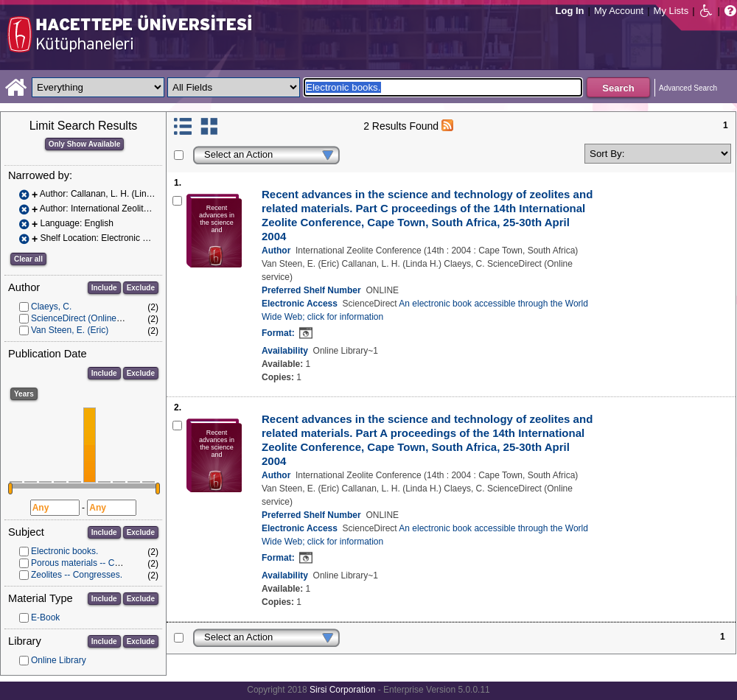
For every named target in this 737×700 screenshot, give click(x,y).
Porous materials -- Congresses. (94, 563)
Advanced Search (688, 88)
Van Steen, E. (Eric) (70, 330)
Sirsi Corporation (342, 690)
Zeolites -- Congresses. (77, 575)
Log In (570, 11)
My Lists (671, 11)
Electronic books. (64, 551)
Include (104, 288)
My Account (619, 11)
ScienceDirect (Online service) (90, 318)
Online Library (59, 660)
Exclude (141, 288)
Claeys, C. (51, 307)
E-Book (45, 617)
